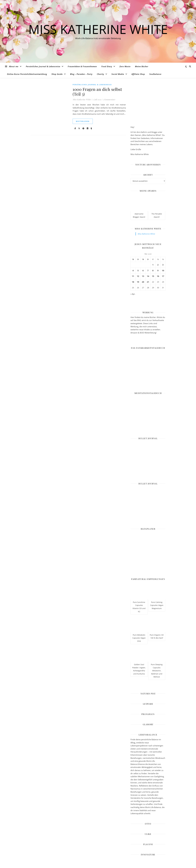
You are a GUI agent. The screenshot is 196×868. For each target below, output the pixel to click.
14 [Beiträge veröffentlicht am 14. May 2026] (148, 276)
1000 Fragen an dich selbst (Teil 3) (97, 92)
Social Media (118, 74)
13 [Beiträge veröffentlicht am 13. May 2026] (143, 276)
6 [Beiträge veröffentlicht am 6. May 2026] (143, 270)
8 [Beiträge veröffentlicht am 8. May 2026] (153, 270)
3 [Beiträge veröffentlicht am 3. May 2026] (163, 265)
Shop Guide (57, 74)
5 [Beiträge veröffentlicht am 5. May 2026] (138, 270)
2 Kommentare (109, 99)
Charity (100, 74)
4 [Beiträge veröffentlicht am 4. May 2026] (133, 270)
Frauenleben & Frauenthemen (82, 66)
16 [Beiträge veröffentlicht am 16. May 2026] (158, 276)
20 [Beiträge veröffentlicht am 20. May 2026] (143, 282)
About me (14, 66)
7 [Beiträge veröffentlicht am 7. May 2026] (148, 270)
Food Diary (107, 66)
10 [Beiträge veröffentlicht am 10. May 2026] (163, 270)
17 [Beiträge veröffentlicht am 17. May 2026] (163, 276)
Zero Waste (125, 66)
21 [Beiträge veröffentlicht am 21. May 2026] (148, 282)
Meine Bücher (142, 66)
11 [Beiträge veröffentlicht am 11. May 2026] (133, 276)
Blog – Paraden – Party (81, 74)
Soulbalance (155, 74)
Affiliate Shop (138, 74)
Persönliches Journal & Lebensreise (43, 66)
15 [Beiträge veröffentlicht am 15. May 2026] (153, 276)
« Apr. (133, 294)
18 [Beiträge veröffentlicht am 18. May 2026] (133, 282)
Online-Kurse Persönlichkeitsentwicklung (27, 74)
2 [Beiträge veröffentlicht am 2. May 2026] (158, 265)
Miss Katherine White (98, 29)
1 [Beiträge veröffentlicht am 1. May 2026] (153, 265)
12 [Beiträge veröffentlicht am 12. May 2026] (138, 276)
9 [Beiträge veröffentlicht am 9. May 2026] (158, 270)
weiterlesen (83, 121)
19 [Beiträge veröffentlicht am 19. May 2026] (138, 282)
